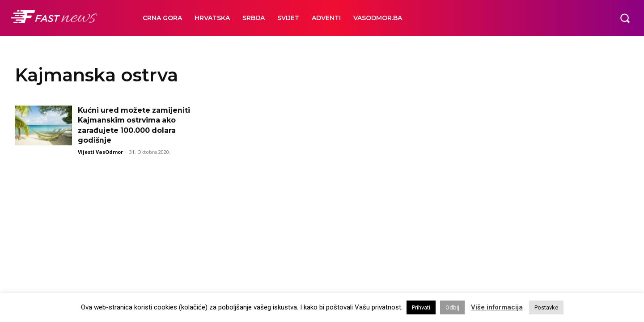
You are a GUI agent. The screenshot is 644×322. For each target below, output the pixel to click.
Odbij (452, 307)
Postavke (546, 307)
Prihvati (421, 307)
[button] (625, 18)
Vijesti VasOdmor (100, 152)
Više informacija (497, 307)
